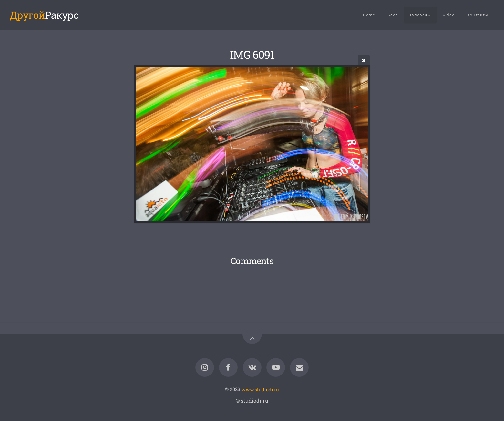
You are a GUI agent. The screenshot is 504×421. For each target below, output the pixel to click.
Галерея (419, 15)
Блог (393, 15)
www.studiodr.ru (260, 389)
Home (369, 15)
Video (449, 15)
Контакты (478, 15)
